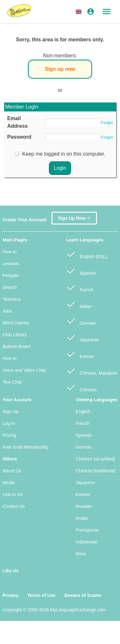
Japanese (83, 337)
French (80, 287)
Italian (79, 304)
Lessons (11, 264)
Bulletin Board (16, 346)
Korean (80, 354)
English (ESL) (87, 254)
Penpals (11, 275)
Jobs (7, 311)
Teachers (12, 299)
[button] (80, 12)
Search (10, 287)
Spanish (81, 270)
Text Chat (12, 382)
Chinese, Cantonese (82, 390)
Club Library (15, 335)
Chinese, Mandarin (92, 370)
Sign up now (60, 69)
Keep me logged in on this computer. (64, 154)
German (81, 320)
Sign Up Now (74, 218)
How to (10, 252)
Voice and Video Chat (24, 370)
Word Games (16, 323)
